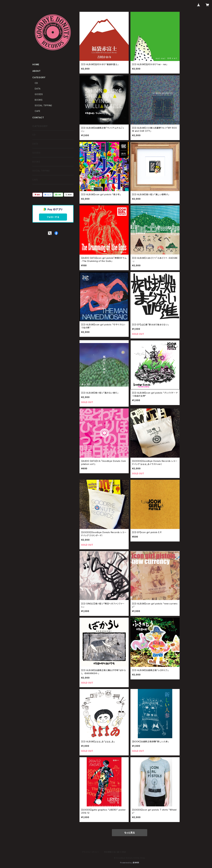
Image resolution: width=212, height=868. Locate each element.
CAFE (38, 111)
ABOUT (37, 71)
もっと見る (130, 833)
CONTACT (38, 118)
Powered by (130, 863)
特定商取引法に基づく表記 (115, 852)
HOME (36, 64)
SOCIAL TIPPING (43, 105)
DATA (38, 89)
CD (36, 83)
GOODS (39, 94)
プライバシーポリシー (91, 852)
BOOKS (39, 100)
